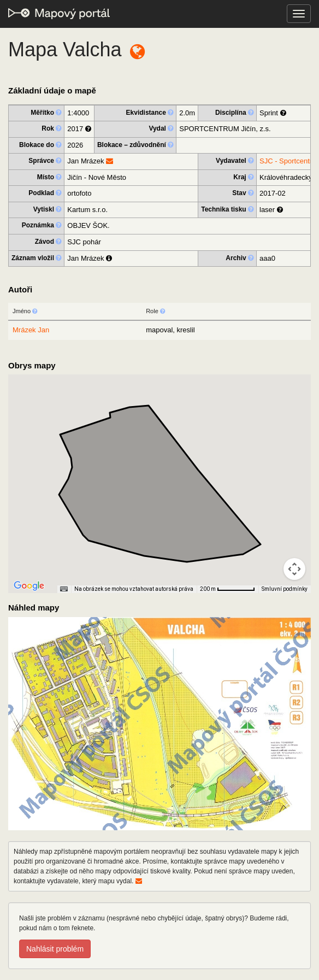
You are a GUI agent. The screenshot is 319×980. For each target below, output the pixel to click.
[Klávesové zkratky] (64, 589)
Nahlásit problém (55, 949)
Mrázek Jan (31, 330)
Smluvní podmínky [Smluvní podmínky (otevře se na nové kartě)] (285, 589)
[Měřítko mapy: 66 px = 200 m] (228, 589)
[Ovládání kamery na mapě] (294, 569)
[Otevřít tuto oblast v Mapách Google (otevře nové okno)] (29, 586)
